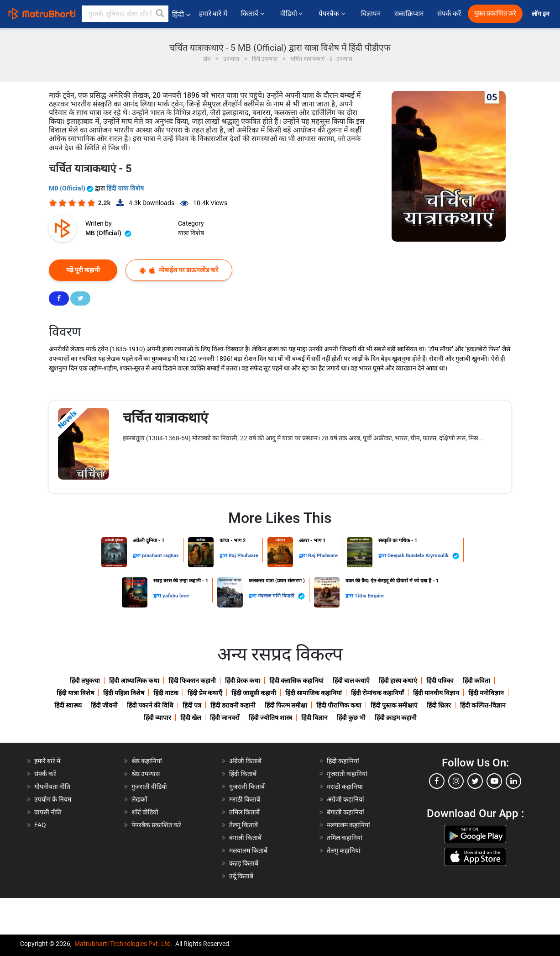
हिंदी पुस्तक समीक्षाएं (394, 705)
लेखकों (139, 799)
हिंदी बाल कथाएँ (351, 681)
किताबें (254, 14)
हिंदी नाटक (166, 693)
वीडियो (293, 14)
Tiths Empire (369, 596)
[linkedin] (513, 781)
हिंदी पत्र (192, 705)
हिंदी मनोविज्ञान (486, 693)
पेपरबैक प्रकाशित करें (156, 825)
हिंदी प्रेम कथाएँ (205, 693)
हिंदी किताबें (243, 774)
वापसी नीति (48, 812)
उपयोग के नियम (53, 799)
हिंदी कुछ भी (351, 718)
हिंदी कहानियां (343, 761)
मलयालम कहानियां (348, 825)
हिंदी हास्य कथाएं (398, 681)
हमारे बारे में (213, 14)
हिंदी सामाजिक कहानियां (314, 693)
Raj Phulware (243, 556)
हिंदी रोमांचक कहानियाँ (377, 693)
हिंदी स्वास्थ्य (68, 705)
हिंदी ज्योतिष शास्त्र (270, 718)
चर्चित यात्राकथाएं (165, 418)
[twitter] (475, 781)
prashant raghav (160, 556)
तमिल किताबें (244, 812)
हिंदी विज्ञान (314, 718)
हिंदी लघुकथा (85, 681)
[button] (160, 14)
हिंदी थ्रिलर (439, 705)
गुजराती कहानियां (347, 774)
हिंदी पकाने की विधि (150, 705)
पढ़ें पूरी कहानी (83, 270)
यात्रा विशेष (191, 233)
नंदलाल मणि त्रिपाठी (281, 596)
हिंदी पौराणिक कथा (339, 705)
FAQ (40, 825)
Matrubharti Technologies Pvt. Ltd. (123, 944)
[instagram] (456, 781)
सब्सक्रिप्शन (409, 14)
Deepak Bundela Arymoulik (423, 556)
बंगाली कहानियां (345, 812)
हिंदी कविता (476, 681)
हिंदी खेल (191, 718)
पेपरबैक (333, 14)
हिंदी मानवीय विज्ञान (436, 693)
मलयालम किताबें (248, 850)
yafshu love (176, 596)
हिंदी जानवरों (225, 718)
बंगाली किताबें (245, 838)
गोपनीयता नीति (52, 787)
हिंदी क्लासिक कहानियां (296, 681)
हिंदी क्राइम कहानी (396, 718)
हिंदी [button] (181, 14)
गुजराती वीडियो (149, 787)
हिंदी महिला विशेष (124, 693)
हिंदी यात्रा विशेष (125, 188)
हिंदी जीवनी (104, 705)
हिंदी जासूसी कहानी (254, 693)
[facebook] (437, 781)
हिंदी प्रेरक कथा (243, 681)
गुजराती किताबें (247, 787)
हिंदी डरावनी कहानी (233, 705)
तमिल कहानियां (345, 838)
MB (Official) (72, 188)
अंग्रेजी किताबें (245, 761)
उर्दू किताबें (241, 876)
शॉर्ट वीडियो (145, 812)
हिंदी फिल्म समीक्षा (286, 705)
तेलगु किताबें (243, 825)
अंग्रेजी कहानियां (345, 799)
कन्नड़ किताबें (244, 863)
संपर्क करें (449, 14)
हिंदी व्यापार (157, 718)
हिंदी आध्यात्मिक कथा (134, 681)
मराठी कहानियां (345, 787)
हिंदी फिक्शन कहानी (192, 681)
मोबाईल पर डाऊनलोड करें (179, 270)
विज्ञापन (371, 14)
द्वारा (137, 556)
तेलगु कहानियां (344, 850)
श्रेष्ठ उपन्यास (146, 774)
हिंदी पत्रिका (440, 681)
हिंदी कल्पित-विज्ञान (483, 705)
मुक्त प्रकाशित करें (495, 13)
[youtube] (494, 781)
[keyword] (125, 14)
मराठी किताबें (245, 799)
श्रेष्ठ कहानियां (147, 761)
